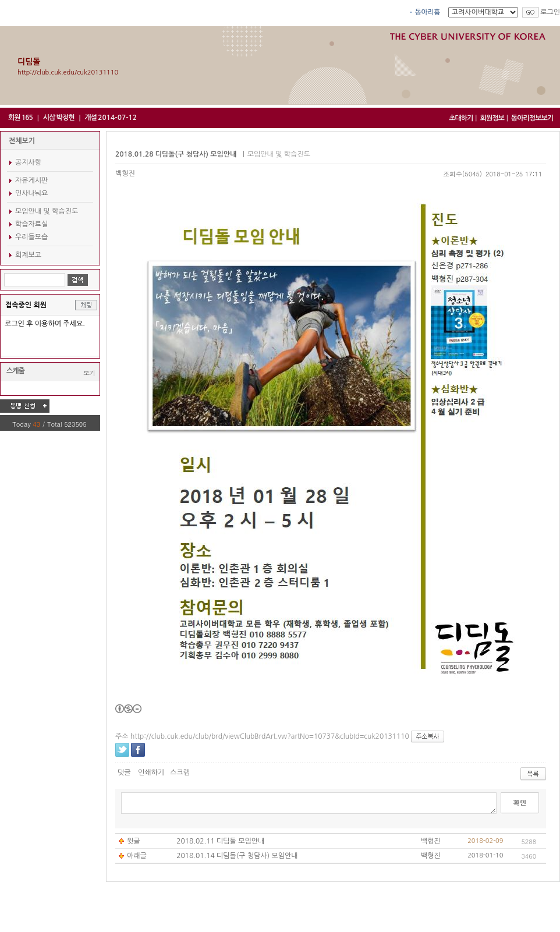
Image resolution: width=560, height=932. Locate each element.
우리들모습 (31, 237)
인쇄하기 (151, 772)
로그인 (550, 12)
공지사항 (28, 162)
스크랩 (180, 772)
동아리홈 (428, 12)
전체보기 (22, 141)
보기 (89, 373)
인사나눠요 (31, 193)
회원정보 (492, 118)
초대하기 (461, 118)
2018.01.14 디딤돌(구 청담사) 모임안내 (237, 856)
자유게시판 (31, 180)
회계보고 (28, 255)
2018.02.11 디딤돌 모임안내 (220, 841)
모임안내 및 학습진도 (47, 211)
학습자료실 (31, 224)
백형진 (125, 173)
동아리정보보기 (532, 118)
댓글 (124, 772)
